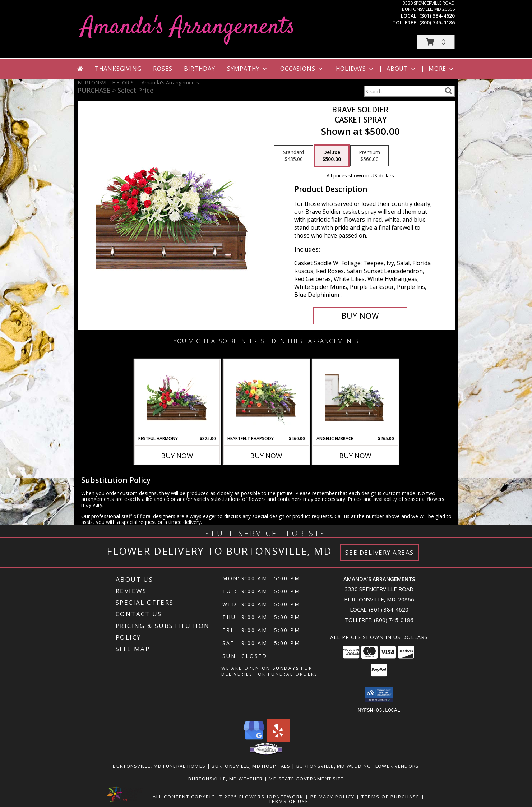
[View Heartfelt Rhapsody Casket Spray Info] (266, 397)
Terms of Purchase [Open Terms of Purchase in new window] (390, 796)
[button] (436, 42)
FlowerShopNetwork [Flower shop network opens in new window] (271, 796)
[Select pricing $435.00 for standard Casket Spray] (293, 156)
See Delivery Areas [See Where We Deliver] (380, 552)
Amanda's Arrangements (188, 27)
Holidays (355, 69)
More (442, 69)
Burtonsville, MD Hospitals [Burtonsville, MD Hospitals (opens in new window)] (251, 766)
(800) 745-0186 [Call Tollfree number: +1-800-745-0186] (394, 620)
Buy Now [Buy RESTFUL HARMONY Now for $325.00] (177, 456)
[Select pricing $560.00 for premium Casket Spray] (369, 156)
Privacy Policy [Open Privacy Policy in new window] (332, 796)
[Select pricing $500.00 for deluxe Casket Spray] (332, 156)
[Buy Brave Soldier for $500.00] (360, 316)
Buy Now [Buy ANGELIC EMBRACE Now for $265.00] (355, 456)
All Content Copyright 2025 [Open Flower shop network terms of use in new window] (195, 796)
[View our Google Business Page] (254, 740)
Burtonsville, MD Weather (225, 778)
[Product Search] (403, 91)
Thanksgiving (118, 69)
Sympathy (248, 69)
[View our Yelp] (278, 740)
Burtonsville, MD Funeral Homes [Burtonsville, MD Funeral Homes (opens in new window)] (159, 766)
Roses (163, 69)
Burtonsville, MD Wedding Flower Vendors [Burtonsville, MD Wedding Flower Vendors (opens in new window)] (358, 766)
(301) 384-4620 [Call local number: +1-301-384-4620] (437, 16)
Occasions (302, 69)
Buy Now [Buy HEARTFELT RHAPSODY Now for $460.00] (266, 456)
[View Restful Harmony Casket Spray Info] (177, 397)
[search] (449, 91)
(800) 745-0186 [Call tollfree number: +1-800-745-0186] (437, 22)
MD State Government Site (306, 778)
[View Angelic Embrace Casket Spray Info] (355, 397)
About (402, 69)
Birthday (199, 69)
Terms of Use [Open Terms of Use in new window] (289, 801)
